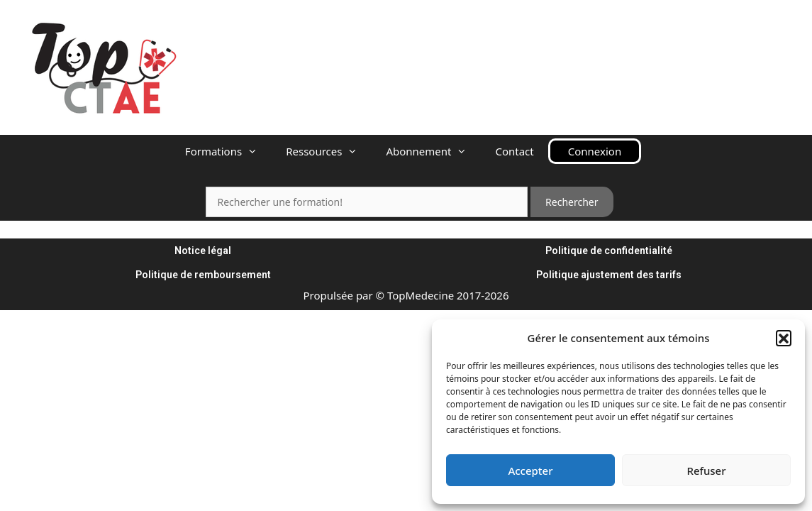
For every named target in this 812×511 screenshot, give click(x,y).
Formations (228, 151)
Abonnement (433, 151)
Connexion (595, 151)
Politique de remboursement (203, 275)
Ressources (329, 151)
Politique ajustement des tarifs (609, 275)
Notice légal (203, 251)
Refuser (706, 471)
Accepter (530, 471)
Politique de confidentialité (609, 251)
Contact (514, 151)
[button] (784, 338)
